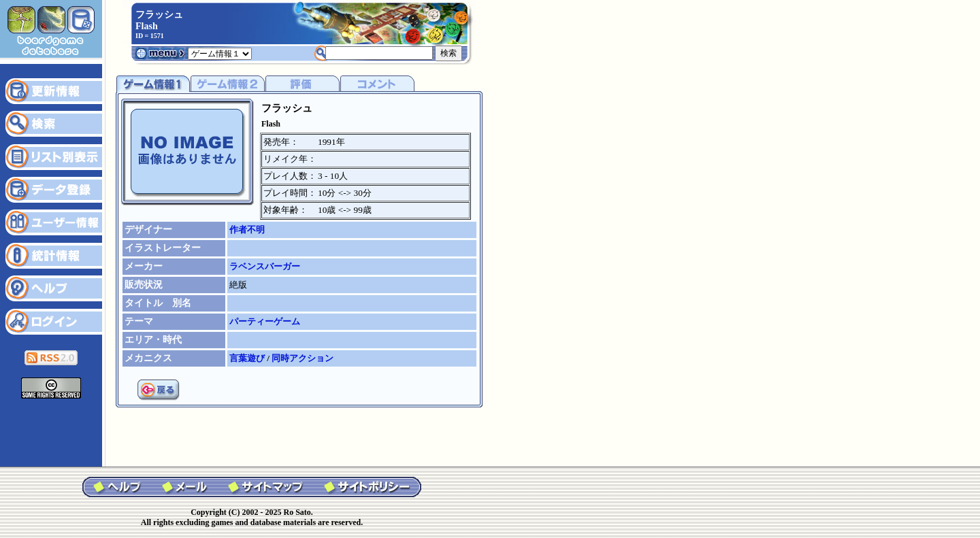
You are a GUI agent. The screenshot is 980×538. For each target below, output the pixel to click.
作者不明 (247, 230)
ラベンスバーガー (265, 266)
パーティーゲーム (265, 321)
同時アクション (303, 358)
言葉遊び (248, 358)
